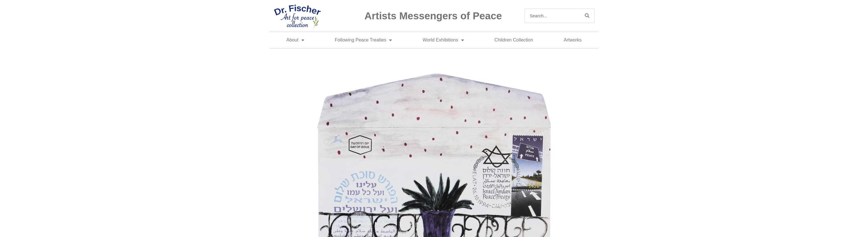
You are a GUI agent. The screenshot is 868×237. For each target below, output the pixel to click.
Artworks (573, 40)
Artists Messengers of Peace (433, 16)
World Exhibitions (443, 40)
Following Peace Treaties (363, 40)
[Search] (587, 16)
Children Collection (514, 40)
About (295, 40)
